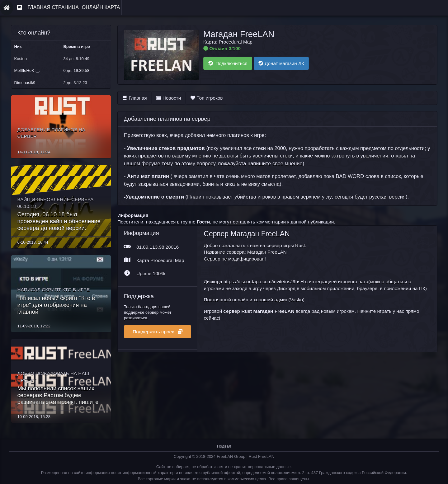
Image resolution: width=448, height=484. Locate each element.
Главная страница (52, 7)
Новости (169, 98)
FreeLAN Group (232, 450)
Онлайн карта (99, 7)
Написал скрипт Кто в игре (52, 283)
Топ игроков (207, 98)
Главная (134, 98)
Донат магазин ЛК (283, 63)
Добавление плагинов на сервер (168, 119)
